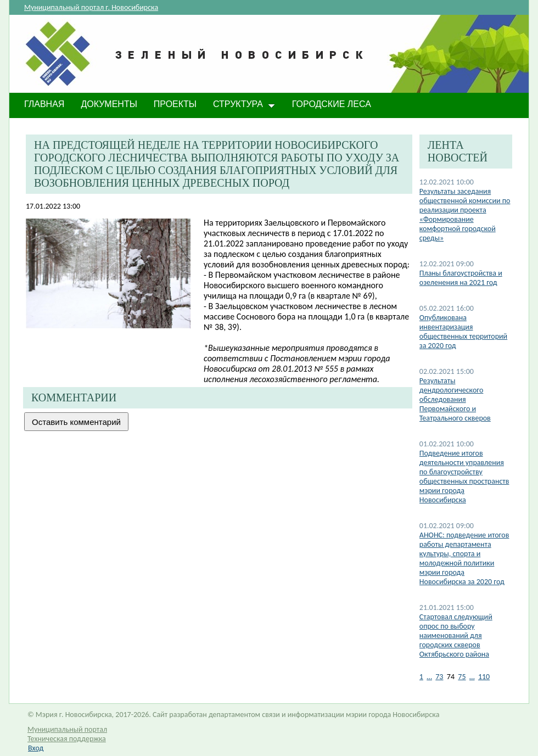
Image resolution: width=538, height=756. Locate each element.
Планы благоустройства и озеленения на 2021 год (461, 278)
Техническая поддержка (67, 739)
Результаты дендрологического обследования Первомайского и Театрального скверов (455, 399)
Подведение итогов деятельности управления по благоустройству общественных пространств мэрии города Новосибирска (464, 477)
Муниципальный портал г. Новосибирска (91, 7)
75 (462, 677)
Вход (36, 748)
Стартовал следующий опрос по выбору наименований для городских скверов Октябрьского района (456, 635)
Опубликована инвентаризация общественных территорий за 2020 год (463, 332)
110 (484, 677)
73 (439, 677)
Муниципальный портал (67, 729)
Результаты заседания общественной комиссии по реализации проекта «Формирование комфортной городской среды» (465, 215)
